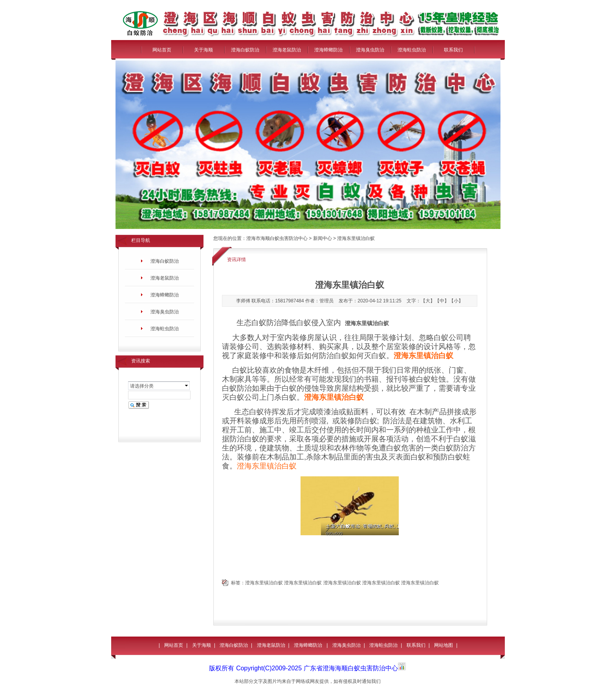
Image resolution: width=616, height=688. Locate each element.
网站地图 (444, 645)
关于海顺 (203, 50)
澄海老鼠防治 (287, 50)
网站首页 (162, 50)
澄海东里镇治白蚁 (267, 466)
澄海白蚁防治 (245, 50)
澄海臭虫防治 (370, 50)
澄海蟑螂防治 (328, 50)
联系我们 (453, 50)
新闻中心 (323, 238)
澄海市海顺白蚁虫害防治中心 (277, 238)
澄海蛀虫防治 (412, 50)
